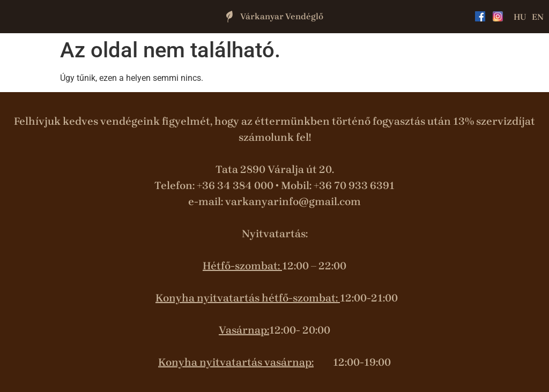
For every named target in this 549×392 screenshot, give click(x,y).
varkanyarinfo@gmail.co (288, 202)
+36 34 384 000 (235, 186)
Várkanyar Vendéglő (282, 16)
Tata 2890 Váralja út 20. (275, 169)
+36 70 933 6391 (354, 186)
